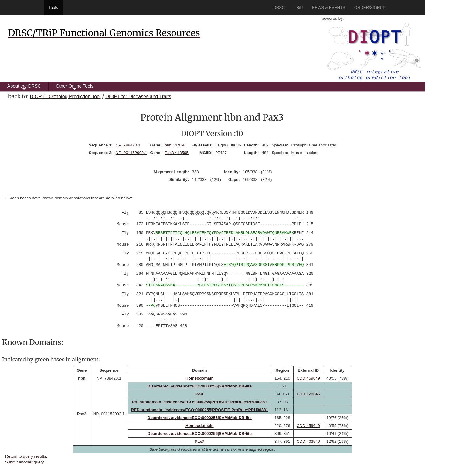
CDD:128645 (308, 394)
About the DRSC (24, 87)
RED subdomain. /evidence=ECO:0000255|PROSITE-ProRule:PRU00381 (200, 410)
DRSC (279, 7)
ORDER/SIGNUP (370, 7)
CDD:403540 (308, 441)
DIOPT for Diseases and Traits (138, 96)
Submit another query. (25, 462)
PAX (199, 394)
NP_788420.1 (128, 145)
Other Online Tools (75, 87)
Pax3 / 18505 (177, 153)
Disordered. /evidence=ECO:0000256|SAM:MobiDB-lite (200, 386)
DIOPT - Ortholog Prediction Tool (65, 96)
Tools (53, 7)
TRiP (298, 7)
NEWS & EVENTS (328, 7)
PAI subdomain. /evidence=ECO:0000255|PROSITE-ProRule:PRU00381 (200, 402)
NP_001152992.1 (131, 153)
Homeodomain (200, 378)
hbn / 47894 (175, 145)
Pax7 (200, 441)
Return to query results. (26, 456)
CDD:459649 (308, 378)
